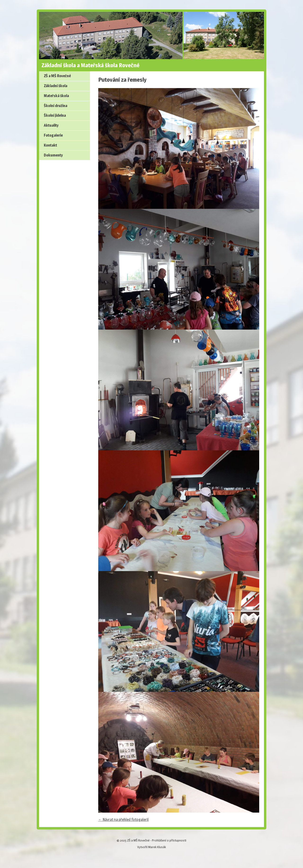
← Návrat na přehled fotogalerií (123, 820)
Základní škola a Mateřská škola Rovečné (90, 65)
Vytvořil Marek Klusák (152, 847)
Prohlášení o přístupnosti (169, 840)
